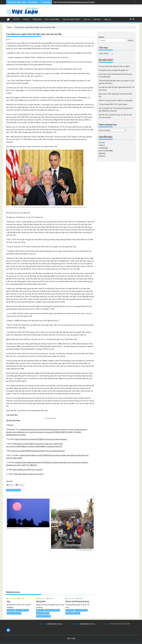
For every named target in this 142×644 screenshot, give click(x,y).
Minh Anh (21, 599)
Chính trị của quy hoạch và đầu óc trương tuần (116, 100)
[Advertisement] (50, 571)
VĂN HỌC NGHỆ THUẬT (71, 19)
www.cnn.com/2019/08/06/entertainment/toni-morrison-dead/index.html (38, 451)
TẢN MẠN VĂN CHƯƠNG (52, 610)
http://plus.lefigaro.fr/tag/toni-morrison (29, 474)
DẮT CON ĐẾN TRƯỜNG (72, 525)
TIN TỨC (16, 19)
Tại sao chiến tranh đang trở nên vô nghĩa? (114, 66)
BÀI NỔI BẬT (11, 610)
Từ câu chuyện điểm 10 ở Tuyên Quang (113, 104)
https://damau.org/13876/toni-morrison (28, 470)
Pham (9, 40)
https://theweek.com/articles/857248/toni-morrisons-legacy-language (41, 439)
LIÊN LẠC (107, 19)
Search (101, 37)
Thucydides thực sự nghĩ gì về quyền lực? (114, 70)
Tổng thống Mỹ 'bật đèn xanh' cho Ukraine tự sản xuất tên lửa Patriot (78, 2)
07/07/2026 (12, 599)
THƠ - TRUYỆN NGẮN (22, 610)
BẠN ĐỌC (97, 19)
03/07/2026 (71, 599)
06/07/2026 (41, 599)
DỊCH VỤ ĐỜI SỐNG (52, 19)
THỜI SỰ (26, 19)
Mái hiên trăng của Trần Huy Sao (28, 514)
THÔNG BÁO (37, 19)
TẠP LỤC (87, 19)
